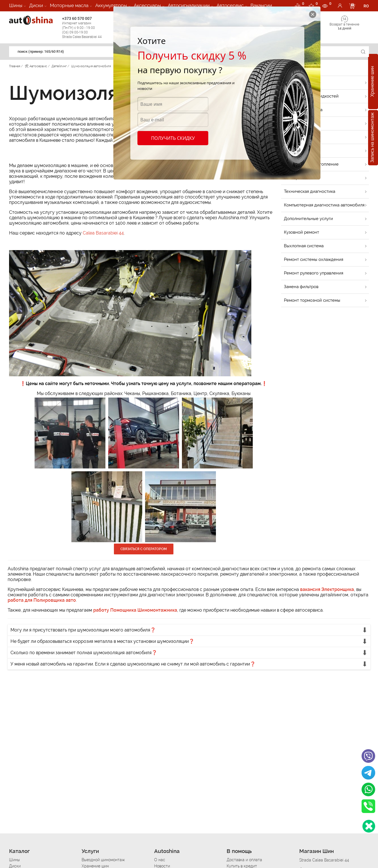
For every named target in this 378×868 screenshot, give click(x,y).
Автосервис (230, 5)
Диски (36, 5)
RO (366, 6)
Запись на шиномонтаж (372, 138)
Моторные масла (69, 5)
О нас (160, 860)
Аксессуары (147, 5)
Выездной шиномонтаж (103, 860)
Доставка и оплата (244, 860)
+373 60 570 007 (87, 28)
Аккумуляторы (111, 5)
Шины (16, 5)
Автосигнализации (189, 5)
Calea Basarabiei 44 (103, 233)
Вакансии (261, 5)
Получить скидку (173, 138)
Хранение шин (372, 82)
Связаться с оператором (144, 549)
